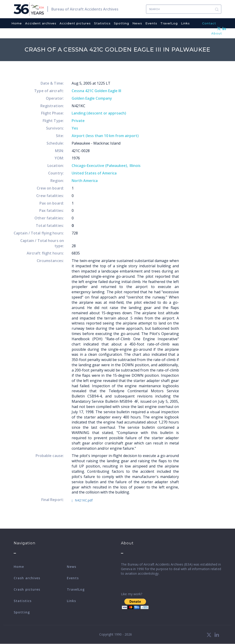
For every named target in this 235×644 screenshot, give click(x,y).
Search (217, 9)
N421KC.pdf (84, 500)
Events (151, 23)
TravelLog (169, 23)
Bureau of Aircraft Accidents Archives (85, 9)
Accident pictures (75, 23)
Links (185, 23)
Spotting (121, 23)
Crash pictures (27, 589)
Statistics (102, 23)
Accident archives (41, 23)
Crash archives (27, 578)
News (137, 23)
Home (17, 23)
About (217, 33)
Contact (209, 23)
